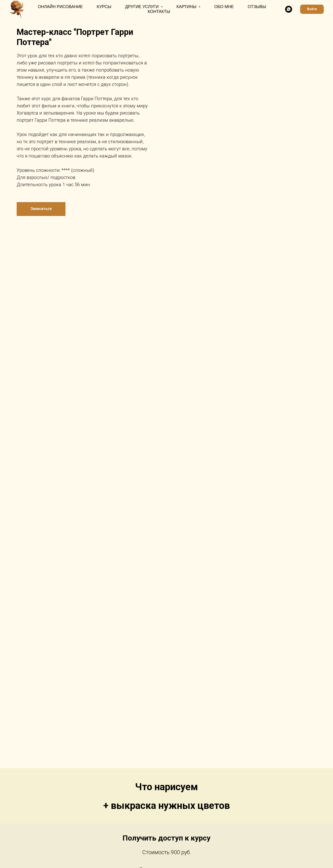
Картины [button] (187, 7)
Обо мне (224, 7)
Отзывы (257, 7)
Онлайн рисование (60, 7)
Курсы (104, 7)
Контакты (159, 12)
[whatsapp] (289, 9)
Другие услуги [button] (142, 7)
